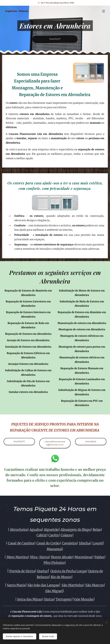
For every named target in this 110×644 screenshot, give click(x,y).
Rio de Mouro (61, 577)
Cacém (54, 535)
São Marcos (95, 585)
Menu (104, 11)
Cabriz (41, 535)
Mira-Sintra (39, 557)
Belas (97, 530)
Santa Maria (16, 585)
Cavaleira (69, 543)
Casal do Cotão (48, 543)
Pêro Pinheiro (54, 563)
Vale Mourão (83, 599)
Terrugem (64, 599)
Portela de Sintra (22, 571)
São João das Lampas (43, 585)
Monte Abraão (62, 557)
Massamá (54, 549)
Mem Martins (17, 557)
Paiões (99, 557)
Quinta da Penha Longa (68, 571)
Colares (66, 535)
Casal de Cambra (21, 543)
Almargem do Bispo (76, 530)
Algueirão (51, 530)
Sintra (49, 599)
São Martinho (72, 585)
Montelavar (83, 557)
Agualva (36, 530)
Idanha (85, 543)
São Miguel (54, 591)
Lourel (98, 543)
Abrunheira (19, 530)
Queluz (42, 571)
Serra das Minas (30, 599)
